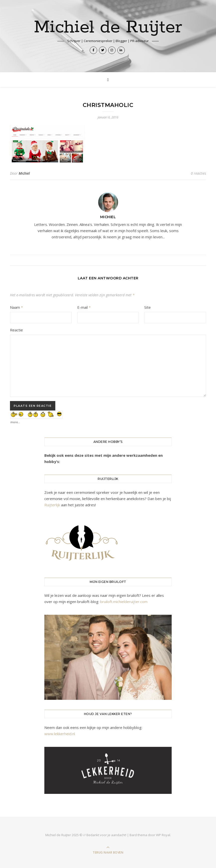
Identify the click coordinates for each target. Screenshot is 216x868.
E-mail (84, 307)
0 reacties (198, 173)
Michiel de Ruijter (108, 28)
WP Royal (163, 835)
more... (15, 421)
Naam (16, 307)
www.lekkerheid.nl (60, 734)
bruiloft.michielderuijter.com (124, 602)
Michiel (24, 173)
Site (147, 307)
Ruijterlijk (52, 505)
